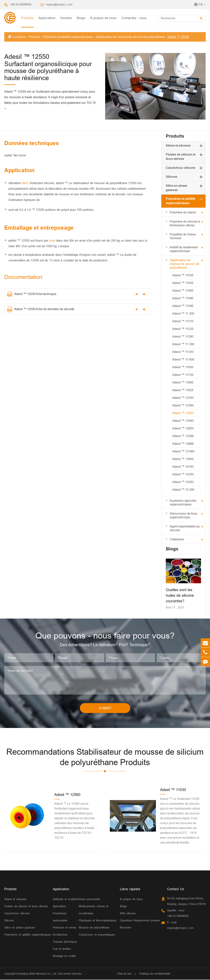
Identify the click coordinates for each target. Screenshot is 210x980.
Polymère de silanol (183, 212)
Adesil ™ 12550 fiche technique (32, 294)
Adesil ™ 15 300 (183, 490)
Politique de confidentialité (155, 974)
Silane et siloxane (178, 146)
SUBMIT (105, 708)
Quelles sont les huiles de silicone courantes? (180, 595)
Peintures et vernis (65, 928)
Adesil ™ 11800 (183, 382)
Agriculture (59, 906)
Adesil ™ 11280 (183, 336)
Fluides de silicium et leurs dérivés (26, 906)
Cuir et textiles (62, 949)
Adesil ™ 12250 (183, 398)
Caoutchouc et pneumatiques (97, 935)
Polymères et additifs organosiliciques (68, 37)
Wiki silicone (128, 913)
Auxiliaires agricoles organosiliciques (183, 502)
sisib (53, 240)
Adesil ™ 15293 (183, 482)
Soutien (66, 18)
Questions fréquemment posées (140, 921)
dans (26, 183)
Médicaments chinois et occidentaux (94, 910)
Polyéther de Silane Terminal (183, 236)
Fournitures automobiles (60, 917)
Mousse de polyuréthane (94, 928)
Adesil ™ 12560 (183, 421)
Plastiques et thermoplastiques (98, 921)
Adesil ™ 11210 (183, 321)
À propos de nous (103, 18)
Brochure (126, 928)
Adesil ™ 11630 (183, 367)
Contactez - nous (134, 18)
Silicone (171, 177)
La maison (19, 37)
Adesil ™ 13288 (183, 436)
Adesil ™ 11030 (183, 275)
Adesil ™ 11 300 (183, 344)
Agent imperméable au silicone (185, 528)
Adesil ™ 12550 (178, 37)
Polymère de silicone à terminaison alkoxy (185, 223)
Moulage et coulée (64, 956)
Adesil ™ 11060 (183, 291)
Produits (28, 18)
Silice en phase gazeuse (20, 928)
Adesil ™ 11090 (183, 306)
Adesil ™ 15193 (183, 467)
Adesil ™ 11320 (183, 352)
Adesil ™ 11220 (183, 329)
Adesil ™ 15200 (183, 474)
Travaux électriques (65, 942)
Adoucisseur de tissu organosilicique (184, 515)
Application (47, 18)
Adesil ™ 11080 (183, 298)
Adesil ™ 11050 (183, 283)
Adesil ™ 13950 (183, 459)
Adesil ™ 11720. (183, 375)
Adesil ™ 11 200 (183, 313)
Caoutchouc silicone (180, 168)
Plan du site (124, 974)
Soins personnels (89, 899)
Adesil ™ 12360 (183, 405)
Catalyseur (177, 539)
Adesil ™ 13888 (183, 444)
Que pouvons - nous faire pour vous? (105, 636)
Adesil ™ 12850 (183, 428)
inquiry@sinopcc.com (59, 4)
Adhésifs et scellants (66, 899)
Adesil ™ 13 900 (183, 451)
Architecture (60, 935)
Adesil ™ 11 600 (183, 359)
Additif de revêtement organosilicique (184, 249)
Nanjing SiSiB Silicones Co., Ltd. (38, 974)
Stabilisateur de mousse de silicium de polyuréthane (130, 37)
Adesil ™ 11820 (183, 390)
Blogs (81, 18)
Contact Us (176, 889)
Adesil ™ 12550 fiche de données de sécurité (41, 309)
